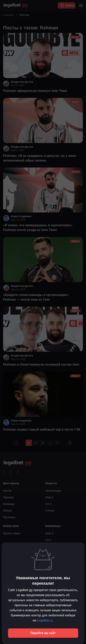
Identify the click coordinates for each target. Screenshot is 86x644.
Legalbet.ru (45, 620)
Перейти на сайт (43, 633)
